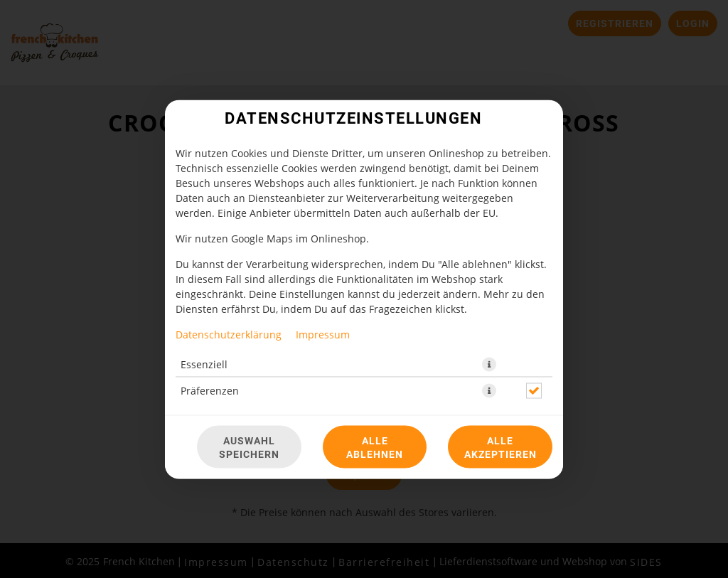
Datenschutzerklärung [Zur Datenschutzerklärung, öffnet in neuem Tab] (229, 334)
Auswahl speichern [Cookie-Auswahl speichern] (249, 446)
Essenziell (204, 364)
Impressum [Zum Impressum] (323, 334)
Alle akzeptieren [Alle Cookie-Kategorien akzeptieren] (500, 446)
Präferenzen (210, 390)
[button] (489, 364)
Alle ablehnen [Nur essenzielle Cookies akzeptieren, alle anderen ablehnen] (375, 446)
